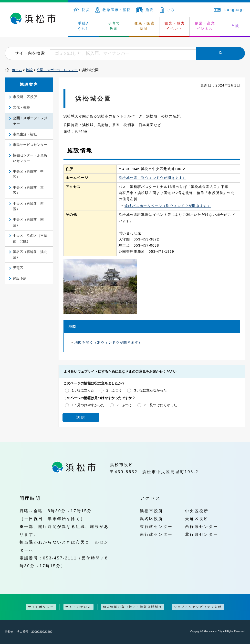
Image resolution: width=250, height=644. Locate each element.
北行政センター (202, 534)
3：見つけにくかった (161, 405)
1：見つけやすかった (88, 405)
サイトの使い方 (78, 607)
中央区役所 (197, 511)
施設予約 (20, 278)
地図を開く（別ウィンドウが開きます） (108, 342)
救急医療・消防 (113, 10)
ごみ (167, 10)
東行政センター (156, 526)
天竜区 (18, 268)
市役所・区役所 (25, 97)
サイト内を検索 (30, 53)
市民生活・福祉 (25, 134)
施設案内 (29, 84)
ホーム (17, 70)
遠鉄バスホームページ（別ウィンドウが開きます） (168, 206)
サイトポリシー (41, 607)
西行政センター (202, 526)
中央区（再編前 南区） (28, 222)
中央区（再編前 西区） (28, 206)
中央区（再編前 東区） (28, 190)
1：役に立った (83, 390)
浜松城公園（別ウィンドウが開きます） (152, 178)
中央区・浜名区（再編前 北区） (30, 238)
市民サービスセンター (30, 145)
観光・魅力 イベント (175, 26)
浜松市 (34, 20)
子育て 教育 (114, 26)
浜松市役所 (152, 511)
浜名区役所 (152, 519)
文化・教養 (21, 107)
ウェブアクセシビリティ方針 (198, 607)
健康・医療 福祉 (145, 26)
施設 (145, 10)
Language (229, 10)
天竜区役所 (197, 519)
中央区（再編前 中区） (28, 174)
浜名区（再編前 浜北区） (30, 254)
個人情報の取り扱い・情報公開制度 (133, 607)
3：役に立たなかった (150, 390)
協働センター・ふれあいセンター (30, 158)
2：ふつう (114, 390)
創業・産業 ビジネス (205, 26)
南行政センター (156, 534)
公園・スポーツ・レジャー (57, 70)
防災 (82, 10)
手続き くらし (84, 26)
